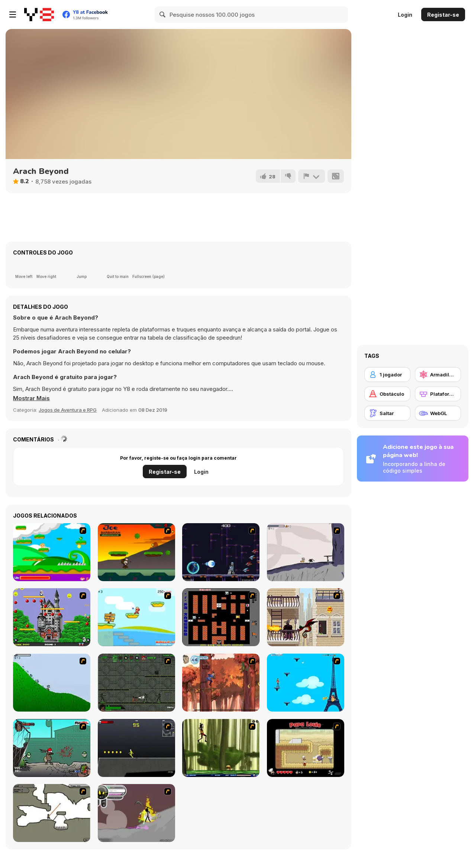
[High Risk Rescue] (306, 617)
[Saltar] (387, 413)
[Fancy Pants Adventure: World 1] (306, 552)
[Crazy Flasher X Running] (136, 748)
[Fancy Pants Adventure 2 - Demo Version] (52, 683)
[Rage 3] (136, 813)
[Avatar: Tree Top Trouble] (221, 683)
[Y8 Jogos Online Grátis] (39, 14)
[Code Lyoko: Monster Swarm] (221, 748)
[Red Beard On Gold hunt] (136, 617)
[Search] (163, 14)
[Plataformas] (438, 394)
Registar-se (443, 15)
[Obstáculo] (387, 394)
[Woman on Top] (306, 683)
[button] (31, 398)
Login (405, 15)
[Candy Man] (52, 552)
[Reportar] (312, 176)
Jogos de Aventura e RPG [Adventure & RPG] (68, 410)
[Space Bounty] (136, 683)
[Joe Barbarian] (136, 552)
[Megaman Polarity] (221, 552)
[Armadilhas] (438, 375)
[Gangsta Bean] (52, 748)
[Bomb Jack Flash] (52, 617)
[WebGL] (438, 413)
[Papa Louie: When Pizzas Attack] (306, 748)
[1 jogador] (387, 375)
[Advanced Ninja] (52, 813)
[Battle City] (221, 617)
